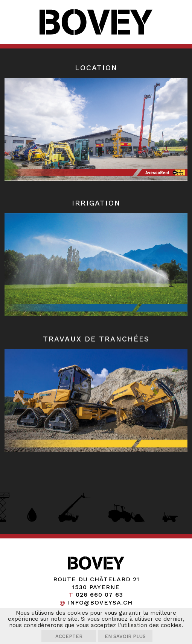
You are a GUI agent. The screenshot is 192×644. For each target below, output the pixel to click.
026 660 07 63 (99, 595)
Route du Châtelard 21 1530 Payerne (96, 583)
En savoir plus (125, 636)
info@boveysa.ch (100, 602)
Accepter (69, 636)
